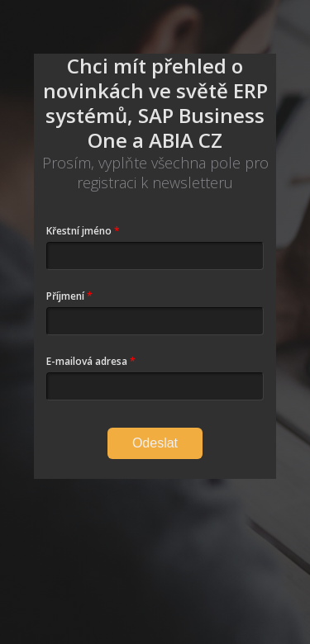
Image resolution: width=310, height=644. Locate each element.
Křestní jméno (79, 231)
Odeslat (155, 443)
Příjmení (65, 296)
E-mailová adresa (87, 361)
